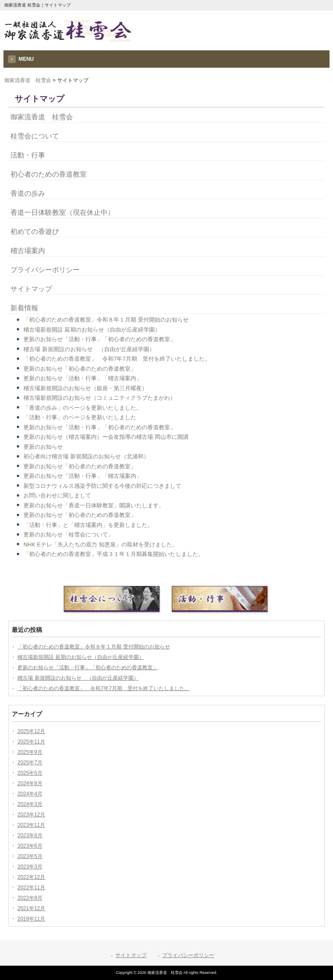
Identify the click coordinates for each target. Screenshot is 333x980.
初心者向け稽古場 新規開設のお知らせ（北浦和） (86, 456)
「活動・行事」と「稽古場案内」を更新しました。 (88, 525)
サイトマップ (31, 289)
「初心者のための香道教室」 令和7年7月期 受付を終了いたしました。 (117, 359)
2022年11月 (31, 888)
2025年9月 (30, 752)
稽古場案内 (28, 251)
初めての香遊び (35, 232)
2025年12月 (31, 731)
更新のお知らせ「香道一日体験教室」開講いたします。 (94, 505)
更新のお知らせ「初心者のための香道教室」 (80, 369)
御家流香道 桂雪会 (28, 80)
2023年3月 (30, 867)
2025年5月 (30, 773)
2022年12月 (31, 877)
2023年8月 (30, 835)
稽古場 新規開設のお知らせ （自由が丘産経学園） (89, 349)
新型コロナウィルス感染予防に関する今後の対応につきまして (102, 486)
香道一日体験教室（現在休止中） (62, 212)
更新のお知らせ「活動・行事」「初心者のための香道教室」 (100, 339)
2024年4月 (30, 794)
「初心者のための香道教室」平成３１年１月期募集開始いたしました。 (114, 554)
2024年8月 (30, 783)
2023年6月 (30, 846)
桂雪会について (35, 136)
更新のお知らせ (43, 447)
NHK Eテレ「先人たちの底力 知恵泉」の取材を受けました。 (100, 544)
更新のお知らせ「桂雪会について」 (69, 534)
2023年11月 (31, 825)
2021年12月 (31, 908)
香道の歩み (28, 193)
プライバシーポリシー (45, 270)
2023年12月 (31, 815)
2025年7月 (30, 763)
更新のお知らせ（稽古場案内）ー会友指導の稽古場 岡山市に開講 (106, 437)
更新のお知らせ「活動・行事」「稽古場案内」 (83, 378)
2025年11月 (31, 742)
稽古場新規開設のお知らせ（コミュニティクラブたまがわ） (100, 398)
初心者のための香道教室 (49, 174)
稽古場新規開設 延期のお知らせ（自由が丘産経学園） (92, 330)
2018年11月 (31, 919)
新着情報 (24, 308)
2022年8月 (30, 898)
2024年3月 (30, 804)
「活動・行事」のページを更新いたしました (80, 417)
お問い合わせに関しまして (57, 495)
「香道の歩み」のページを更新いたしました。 (83, 408)
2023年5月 (30, 856)
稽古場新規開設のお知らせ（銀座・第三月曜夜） (85, 388)
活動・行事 (28, 155)
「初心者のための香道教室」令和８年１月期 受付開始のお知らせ (106, 320)
